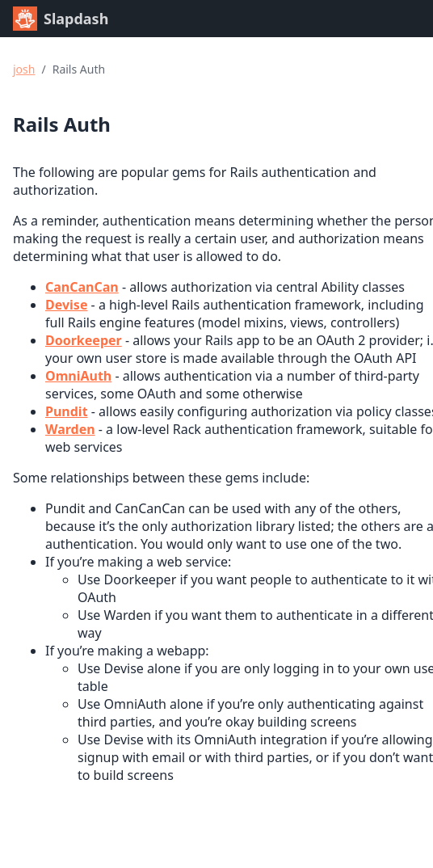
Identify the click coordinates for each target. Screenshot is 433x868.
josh (24, 69)
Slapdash (61, 19)
